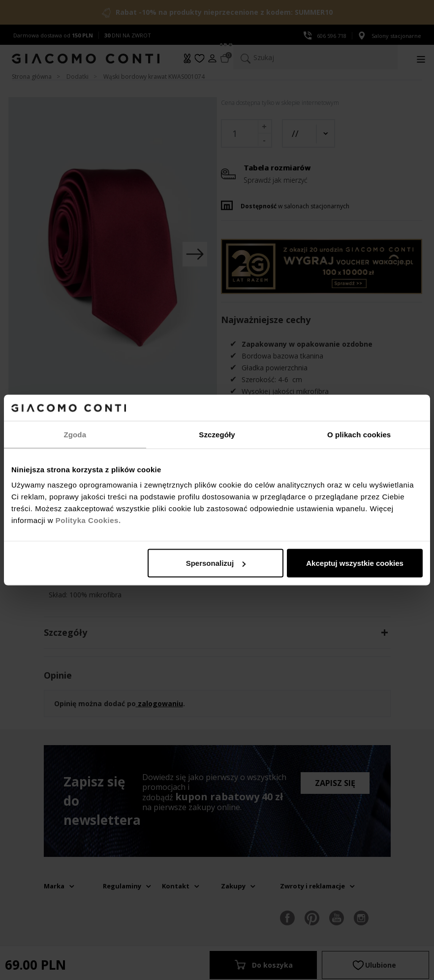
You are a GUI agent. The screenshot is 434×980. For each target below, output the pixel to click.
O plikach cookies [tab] (359, 434)
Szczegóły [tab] (217, 434)
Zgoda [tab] (75, 434)
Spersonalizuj (216, 563)
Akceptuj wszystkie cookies (355, 563)
